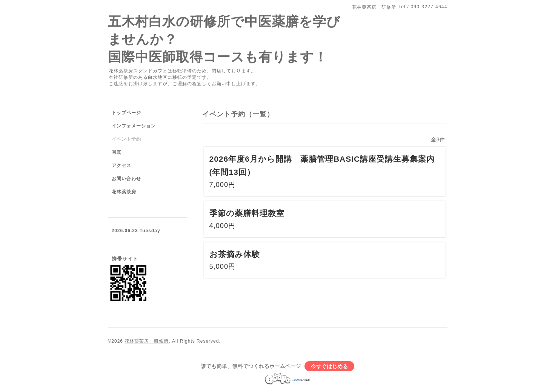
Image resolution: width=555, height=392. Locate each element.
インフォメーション (134, 126)
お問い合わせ (126, 179)
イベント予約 (126, 139)
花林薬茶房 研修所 (147, 341)
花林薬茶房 (124, 192)
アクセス (121, 165)
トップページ (126, 113)
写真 (117, 152)
